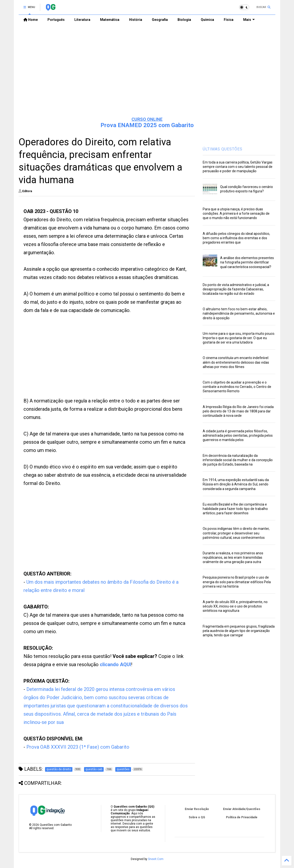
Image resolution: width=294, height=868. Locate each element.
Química (207, 20)
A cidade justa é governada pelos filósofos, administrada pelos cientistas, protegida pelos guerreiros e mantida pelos (238, 435)
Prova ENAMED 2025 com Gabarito (147, 125)
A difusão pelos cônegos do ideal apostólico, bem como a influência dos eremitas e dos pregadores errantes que (236, 238)
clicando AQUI (115, 664)
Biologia (184, 20)
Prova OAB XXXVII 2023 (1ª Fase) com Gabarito (78, 747)
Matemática (110, 20)
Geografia (160, 20)
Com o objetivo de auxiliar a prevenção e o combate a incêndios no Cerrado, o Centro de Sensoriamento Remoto (237, 387)
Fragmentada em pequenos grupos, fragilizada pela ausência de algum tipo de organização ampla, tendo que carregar (239, 631)
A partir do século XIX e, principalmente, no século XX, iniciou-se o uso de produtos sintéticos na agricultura (235, 606)
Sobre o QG (197, 817)
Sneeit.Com (156, 859)
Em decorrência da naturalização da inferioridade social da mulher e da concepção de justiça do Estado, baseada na (238, 460)
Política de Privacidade (242, 817)
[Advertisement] (147, 75)
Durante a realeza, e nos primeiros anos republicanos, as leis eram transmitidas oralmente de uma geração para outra (233, 557)
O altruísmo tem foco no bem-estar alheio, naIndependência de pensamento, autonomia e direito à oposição (239, 313)
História (136, 20)
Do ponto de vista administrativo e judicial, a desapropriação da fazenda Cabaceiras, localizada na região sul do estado (236, 289)
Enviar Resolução (197, 809)
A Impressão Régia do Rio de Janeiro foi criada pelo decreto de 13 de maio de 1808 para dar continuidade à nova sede (238, 411)
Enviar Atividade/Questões (242, 809)
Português (56, 20)
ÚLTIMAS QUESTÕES (223, 149)
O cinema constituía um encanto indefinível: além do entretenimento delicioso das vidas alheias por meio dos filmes (236, 362)
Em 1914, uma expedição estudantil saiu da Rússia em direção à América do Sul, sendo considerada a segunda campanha (236, 484)
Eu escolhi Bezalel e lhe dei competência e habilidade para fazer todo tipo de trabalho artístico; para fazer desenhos (235, 509)
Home (31, 20)
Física (229, 20)
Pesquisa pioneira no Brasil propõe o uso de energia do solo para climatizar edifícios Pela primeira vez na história (237, 582)
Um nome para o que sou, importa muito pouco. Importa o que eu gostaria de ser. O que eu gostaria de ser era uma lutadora (239, 338)
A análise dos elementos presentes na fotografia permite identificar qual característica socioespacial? (247, 262)
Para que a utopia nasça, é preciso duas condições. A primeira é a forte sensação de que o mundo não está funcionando (236, 213)
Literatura (82, 20)
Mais (249, 20)
